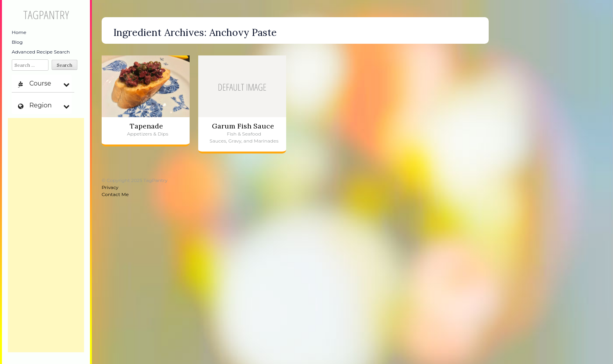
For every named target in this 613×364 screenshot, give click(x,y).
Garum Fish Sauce (243, 126)
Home (19, 32)
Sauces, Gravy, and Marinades (244, 141)
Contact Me (115, 194)
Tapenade (146, 126)
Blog (17, 42)
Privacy (110, 187)
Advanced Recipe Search (41, 52)
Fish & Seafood (244, 134)
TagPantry (46, 15)
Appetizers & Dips (148, 134)
